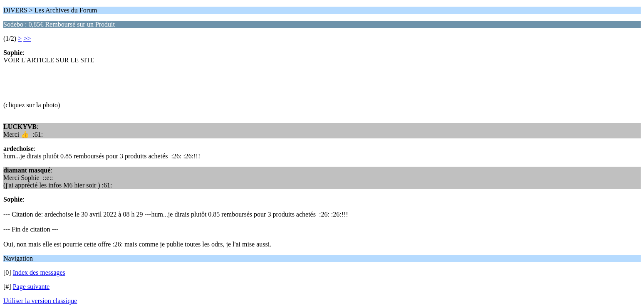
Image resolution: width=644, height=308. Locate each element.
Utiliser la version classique (40, 301)
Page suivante (31, 287)
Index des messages (39, 272)
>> (27, 38)
